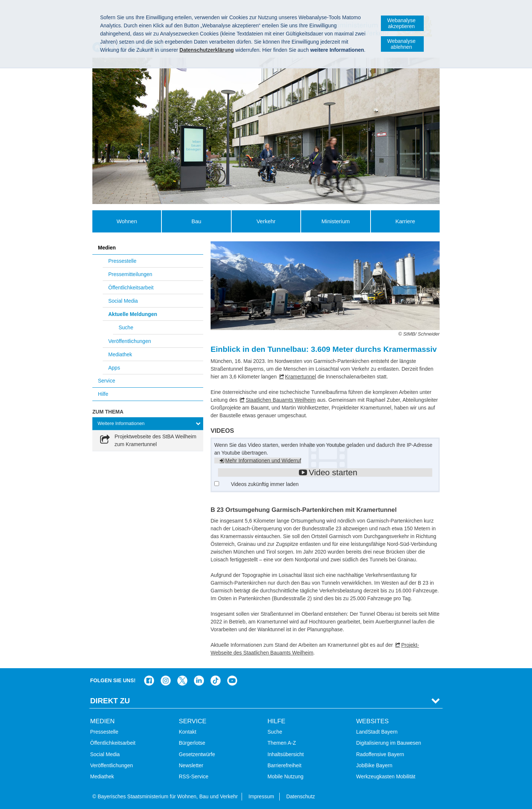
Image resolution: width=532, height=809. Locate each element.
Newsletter (191, 765)
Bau (196, 221)
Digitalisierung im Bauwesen (389, 743)
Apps (114, 368)
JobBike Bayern (374, 765)
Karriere (405, 221)
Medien (107, 248)
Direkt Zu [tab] (110, 701)
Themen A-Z (282, 743)
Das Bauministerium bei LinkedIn (199, 681)
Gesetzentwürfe (197, 754)
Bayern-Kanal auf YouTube (232, 681)
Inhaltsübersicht (286, 754)
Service (107, 381)
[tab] (148, 424)
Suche (126, 327)
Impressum (261, 796)
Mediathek (120, 354)
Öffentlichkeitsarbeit (131, 288)
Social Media (123, 301)
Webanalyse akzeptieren (401, 23)
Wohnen (127, 221)
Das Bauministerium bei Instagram (166, 681)
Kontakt (187, 732)
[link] (148, 441)
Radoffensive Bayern (380, 754)
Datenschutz (301, 796)
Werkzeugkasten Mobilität (386, 776)
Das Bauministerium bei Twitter (182, 681)
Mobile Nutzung (285, 776)
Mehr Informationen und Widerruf (263, 460)
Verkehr (266, 221)
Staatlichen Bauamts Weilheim (281, 400)
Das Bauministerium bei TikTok (216, 681)
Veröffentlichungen (130, 341)
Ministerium (336, 221)
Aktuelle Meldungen (133, 314)
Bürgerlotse (192, 743)
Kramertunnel (300, 377)
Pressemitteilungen (130, 274)
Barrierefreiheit (284, 765)
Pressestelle (122, 261)
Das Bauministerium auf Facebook (149, 681)
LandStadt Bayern (377, 732)
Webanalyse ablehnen (401, 44)
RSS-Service (194, 776)
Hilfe (103, 394)
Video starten (333, 472)
